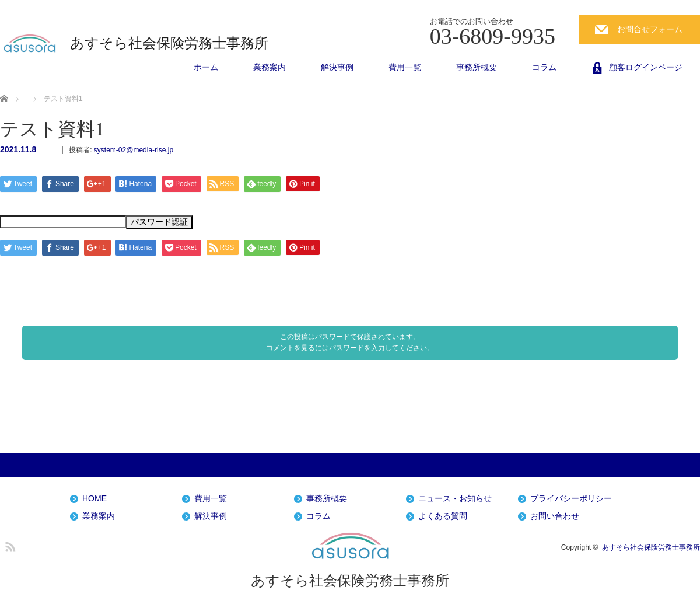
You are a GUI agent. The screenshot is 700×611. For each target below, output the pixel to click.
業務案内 (269, 67)
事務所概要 (477, 67)
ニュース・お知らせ (455, 499)
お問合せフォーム (650, 29)
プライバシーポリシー (571, 499)
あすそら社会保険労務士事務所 (169, 43)
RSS (9, 545)
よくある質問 (443, 516)
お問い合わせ (555, 516)
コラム (544, 67)
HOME (94, 499)
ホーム (206, 67)
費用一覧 (405, 67)
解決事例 (337, 67)
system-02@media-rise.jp (134, 150)
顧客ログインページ (646, 67)
